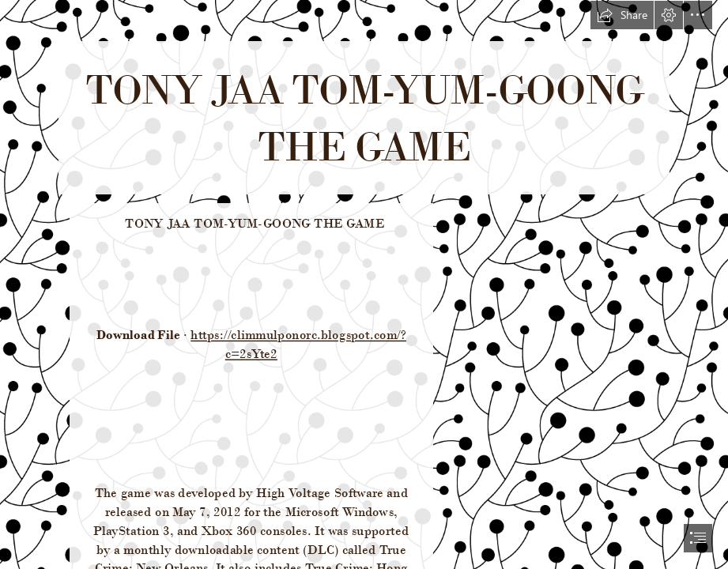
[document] (364, 284)
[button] (622, 15)
